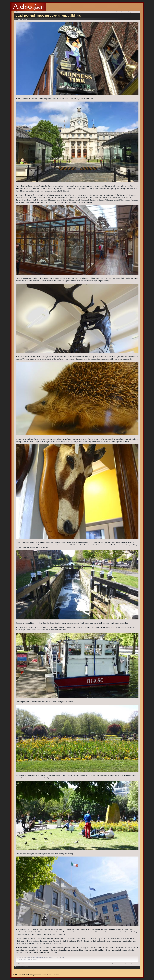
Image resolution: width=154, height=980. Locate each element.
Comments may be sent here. (51, 975)
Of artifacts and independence (27, 12)
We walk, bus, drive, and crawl (127, 12)
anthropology (37, 958)
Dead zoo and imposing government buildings (48, 16)
